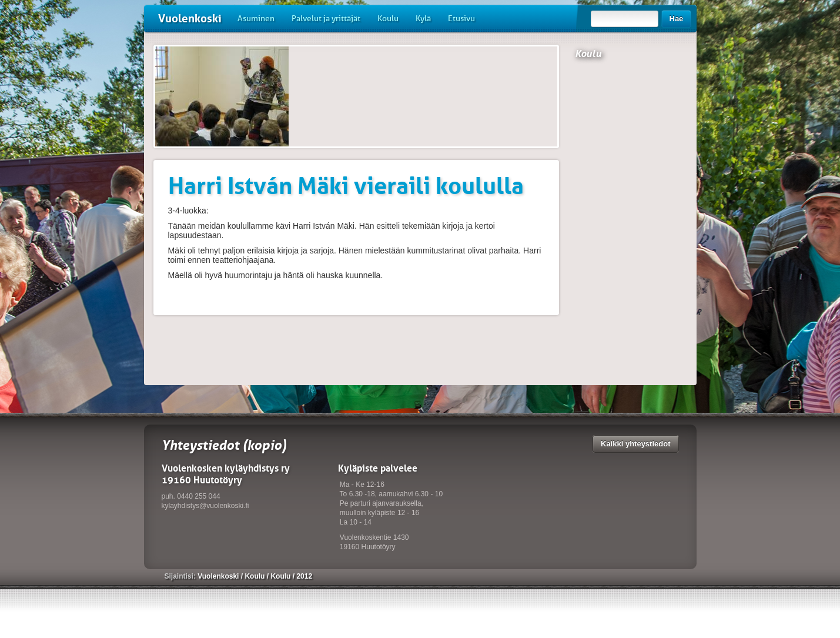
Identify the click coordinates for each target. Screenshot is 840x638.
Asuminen (256, 19)
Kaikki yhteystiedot (636, 444)
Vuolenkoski (190, 19)
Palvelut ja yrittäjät (326, 19)
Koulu (388, 19)
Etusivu (461, 19)
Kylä (423, 19)
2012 (304, 576)
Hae (677, 19)
